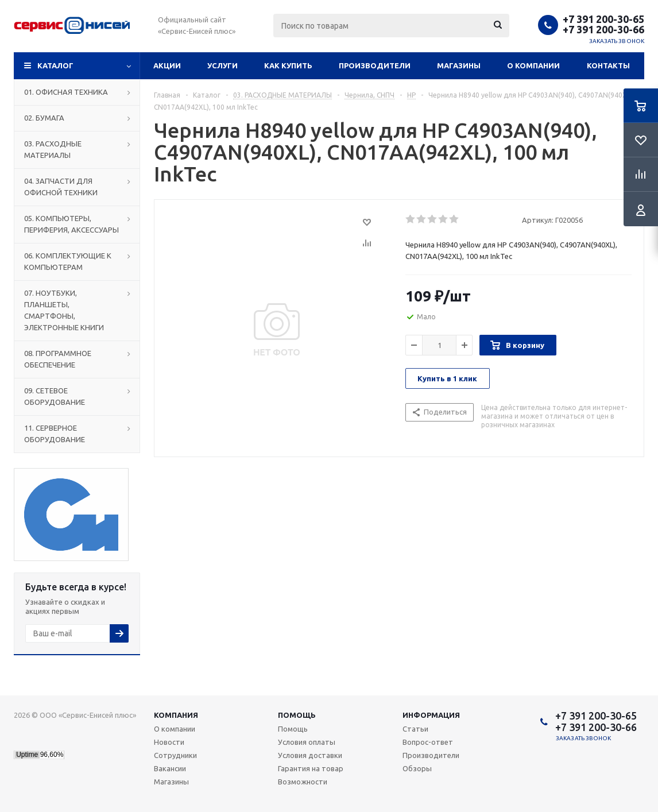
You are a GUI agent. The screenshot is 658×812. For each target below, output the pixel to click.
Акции (167, 65)
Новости (169, 742)
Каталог (55, 65)
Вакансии (170, 768)
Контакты (608, 65)
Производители (375, 65)
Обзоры (417, 768)
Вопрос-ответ (428, 742)
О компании (533, 65)
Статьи (415, 729)
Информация (431, 715)
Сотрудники (175, 755)
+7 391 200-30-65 (603, 19)
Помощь (297, 715)
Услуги (222, 65)
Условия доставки (310, 755)
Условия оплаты (307, 742)
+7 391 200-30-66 (603, 29)
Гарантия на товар (311, 768)
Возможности (303, 782)
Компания (176, 715)
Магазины (459, 65)
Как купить (288, 65)
